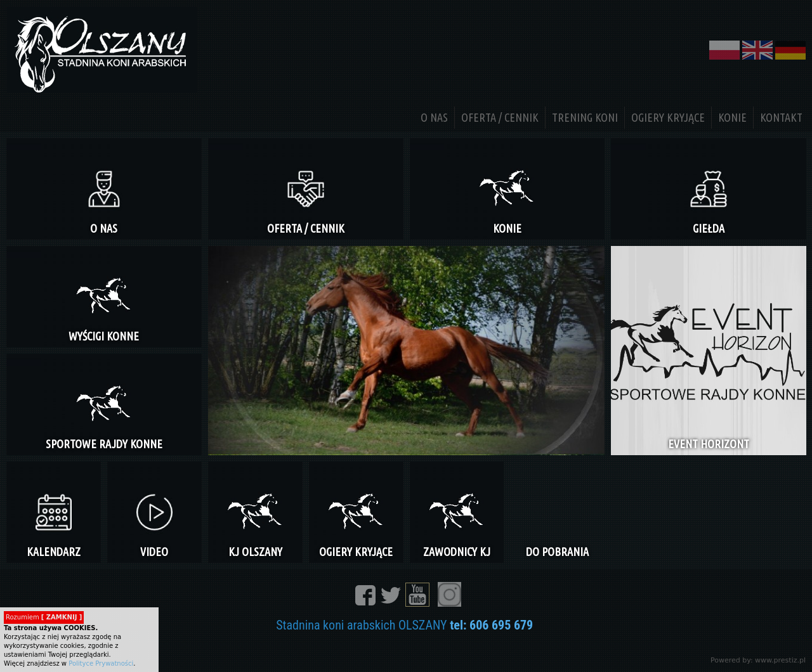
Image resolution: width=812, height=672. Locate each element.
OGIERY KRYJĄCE (668, 117)
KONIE (732, 117)
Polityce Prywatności (101, 663)
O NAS (434, 117)
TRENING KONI (585, 117)
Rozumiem (44, 617)
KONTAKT (781, 117)
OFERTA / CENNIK (500, 117)
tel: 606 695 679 (491, 625)
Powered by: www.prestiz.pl (758, 660)
